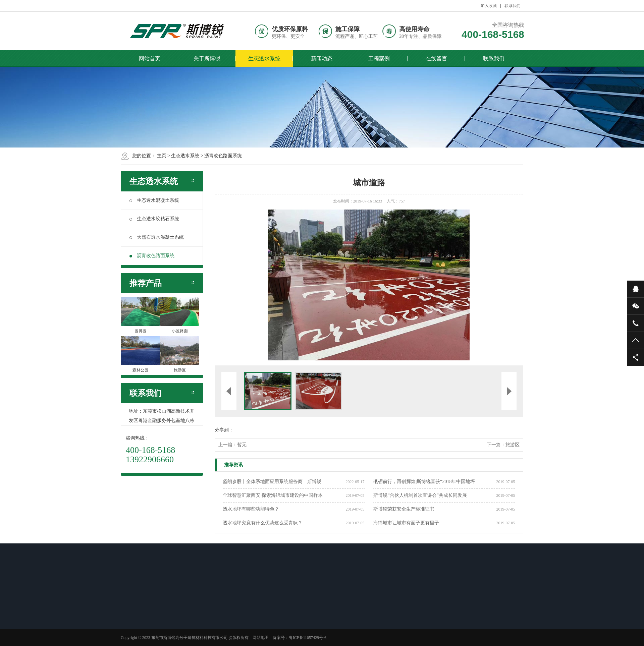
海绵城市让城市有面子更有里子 (406, 523)
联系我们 (513, 6)
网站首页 (150, 58)
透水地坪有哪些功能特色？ (251, 509)
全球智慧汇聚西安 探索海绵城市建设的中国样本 (273, 495)
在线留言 (436, 58)
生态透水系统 (264, 58)
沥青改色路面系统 (223, 156)
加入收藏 (489, 6)
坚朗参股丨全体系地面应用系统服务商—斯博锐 (272, 482)
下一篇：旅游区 (503, 445)
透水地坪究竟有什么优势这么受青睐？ (263, 523)
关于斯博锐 (207, 58)
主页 (162, 156)
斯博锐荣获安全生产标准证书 (404, 509)
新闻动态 (322, 58)
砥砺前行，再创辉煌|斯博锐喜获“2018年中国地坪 (424, 482)
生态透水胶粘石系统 (154, 219)
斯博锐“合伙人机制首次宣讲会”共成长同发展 (420, 495)
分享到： (224, 430)
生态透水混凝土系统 (154, 200)
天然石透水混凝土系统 (157, 237)
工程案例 (379, 58)
